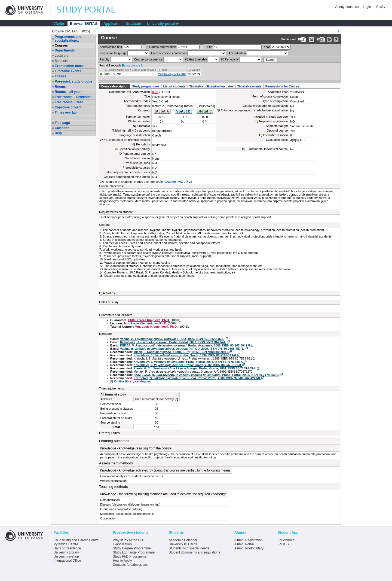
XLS (189, 182)
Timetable (196, 86)
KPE (156, 92)
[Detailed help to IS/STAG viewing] (336, 40)
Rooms (60, 87)
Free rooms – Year (69, 102)
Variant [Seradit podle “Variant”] (196, 70)
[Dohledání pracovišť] (144, 47)
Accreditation (237, 53)
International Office (67, 561)
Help (58, 133)
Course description (115, 86)
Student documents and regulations (195, 552)
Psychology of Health (172, 74)
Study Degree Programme (132, 548)
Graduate (133, 24)
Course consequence (148, 59)
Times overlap (66, 112)
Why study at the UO (128, 540)
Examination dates (69, 66)
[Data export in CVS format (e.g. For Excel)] (321, 40)
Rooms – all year (68, 92)
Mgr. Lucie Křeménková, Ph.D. (146, 323)
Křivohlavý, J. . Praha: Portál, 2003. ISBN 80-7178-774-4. (173, 342)
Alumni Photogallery (249, 548)
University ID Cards (183, 544)
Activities (109, 293)
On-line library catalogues (132, 381)
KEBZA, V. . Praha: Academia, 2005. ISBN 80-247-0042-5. (185, 345)
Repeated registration (273, 121)
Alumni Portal (244, 544)
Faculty (104, 59)
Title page (62, 123)
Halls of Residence (67, 548)
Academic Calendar (183, 540)
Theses (60, 76)
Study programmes (146, 86)
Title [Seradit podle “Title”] (164, 70)
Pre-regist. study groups (74, 81)
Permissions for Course (282, 86)
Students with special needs (189, 548)
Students (61, 61)
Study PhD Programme (129, 556)
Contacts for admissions (130, 565)
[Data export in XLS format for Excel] (312, 40)
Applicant (111, 24)
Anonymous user (348, 7)
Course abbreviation (163, 47)
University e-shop (66, 556)
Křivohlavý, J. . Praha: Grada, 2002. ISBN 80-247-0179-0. (188, 365)
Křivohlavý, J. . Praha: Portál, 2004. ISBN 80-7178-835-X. (189, 362)
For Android (286, 540)
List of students (174, 86)
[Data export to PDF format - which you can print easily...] (302, 40)
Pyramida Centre (66, 544)
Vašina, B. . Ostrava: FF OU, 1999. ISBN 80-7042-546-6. (172, 339)
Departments (65, 50)
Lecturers (62, 56)
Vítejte (59, 24)
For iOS (283, 544)
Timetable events (68, 71)
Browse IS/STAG (84, 24)
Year (267, 47)
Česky (381, 7)
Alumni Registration (249, 540)
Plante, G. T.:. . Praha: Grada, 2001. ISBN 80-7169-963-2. (195, 368)
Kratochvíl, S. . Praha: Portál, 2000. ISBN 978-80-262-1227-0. (197, 378)
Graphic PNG (174, 182)
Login (367, 7)
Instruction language (113, 53)
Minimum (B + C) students (132, 130)
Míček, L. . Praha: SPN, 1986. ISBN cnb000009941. (181, 352)
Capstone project (68, 107)
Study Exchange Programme (134, 552)
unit (111, 47)
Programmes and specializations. (68, 39)
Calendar (62, 128)
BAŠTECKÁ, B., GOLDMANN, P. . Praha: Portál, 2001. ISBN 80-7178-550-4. (206, 375)
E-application (122, 544)
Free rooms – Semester (73, 97)
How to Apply (122, 561)
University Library (66, 552)
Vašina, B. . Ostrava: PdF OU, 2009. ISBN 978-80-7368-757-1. (182, 349)
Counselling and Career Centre (76, 540)
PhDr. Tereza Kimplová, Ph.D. (149, 320)
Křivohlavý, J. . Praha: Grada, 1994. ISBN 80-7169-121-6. (185, 355)
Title (210, 47)
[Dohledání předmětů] (202, 47)
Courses (61, 45)
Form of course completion (169, 53)
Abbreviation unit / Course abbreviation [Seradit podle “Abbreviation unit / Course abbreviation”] (133, 70)
